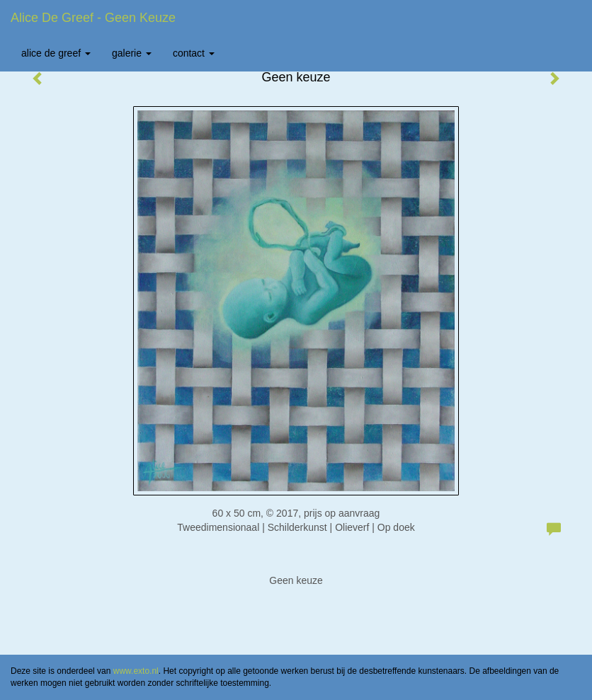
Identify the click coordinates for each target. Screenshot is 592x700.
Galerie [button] (132, 53)
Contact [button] (194, 53)
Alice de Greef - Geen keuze (93, 18)
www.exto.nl (136, 671)
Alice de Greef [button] (56, 53)
